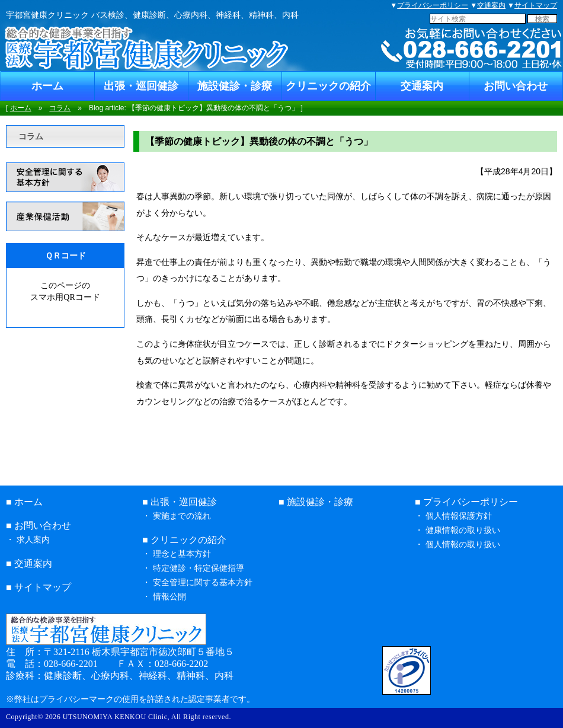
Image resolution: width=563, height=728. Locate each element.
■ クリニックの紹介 (184, 540)
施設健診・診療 (235, 86)
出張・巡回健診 (141, 86)
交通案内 (491, 5)
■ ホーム (24, 502)
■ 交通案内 (29, 563)
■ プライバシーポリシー (466, 502)
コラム (60, 108)
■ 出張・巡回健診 (180, 502)
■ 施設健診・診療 (316, 502)
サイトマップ (536, 5)
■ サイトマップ (39, 587)
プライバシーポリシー (433, 5)
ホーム (47, 86)
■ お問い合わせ (39, 526)
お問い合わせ (516, 86)
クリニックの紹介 (328, 86)
